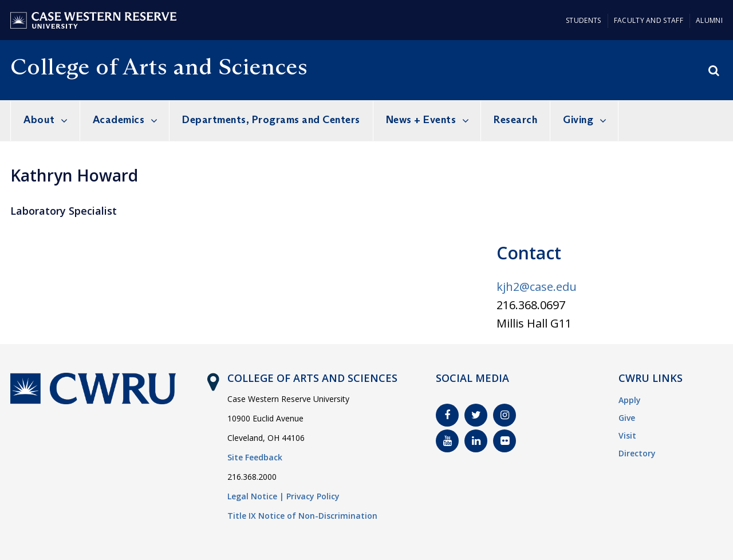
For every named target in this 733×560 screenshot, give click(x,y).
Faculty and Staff (649, 20)
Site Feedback (255, 457)
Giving (578, 120)
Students (583, 20)
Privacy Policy (313, 496)
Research (515, 120)
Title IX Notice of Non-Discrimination (302, 516)
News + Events (421, 120)
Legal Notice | (256, 496)
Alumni (709, 20)
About (39, 120)
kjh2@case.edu (537, 287)
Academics (119, 120)
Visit (627, 435)
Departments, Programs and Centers (271, 120)
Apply (630, 400)
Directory (637, 453)
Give (627, 418)
